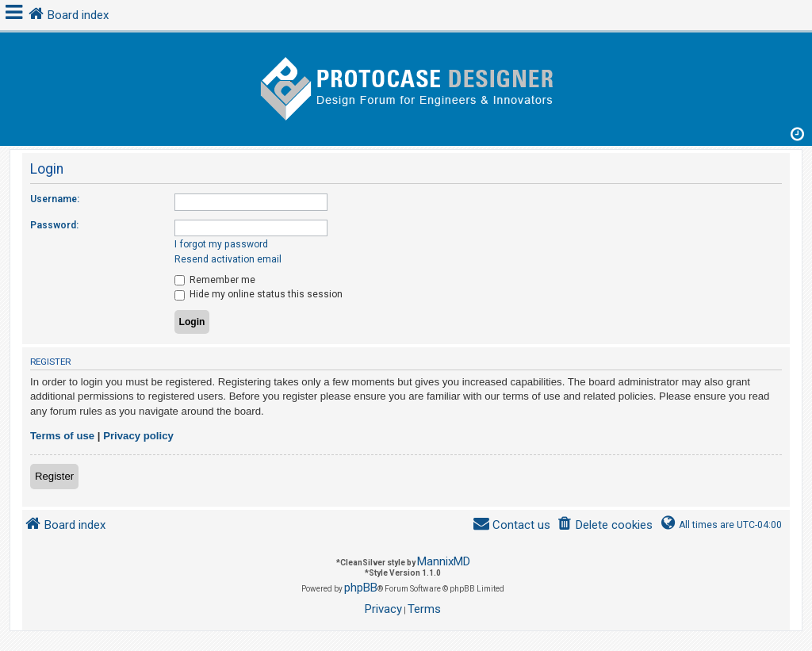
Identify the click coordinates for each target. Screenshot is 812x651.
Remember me (215, 280)
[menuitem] (605, 525)
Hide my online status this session (259, 294)
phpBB (361, 588)
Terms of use (62, 436)
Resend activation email (228, 259)
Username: (55, 199)
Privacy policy (138, 436)
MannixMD (444, 561)
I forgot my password (221, 244)
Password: (54, 225)
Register (54, 476)
